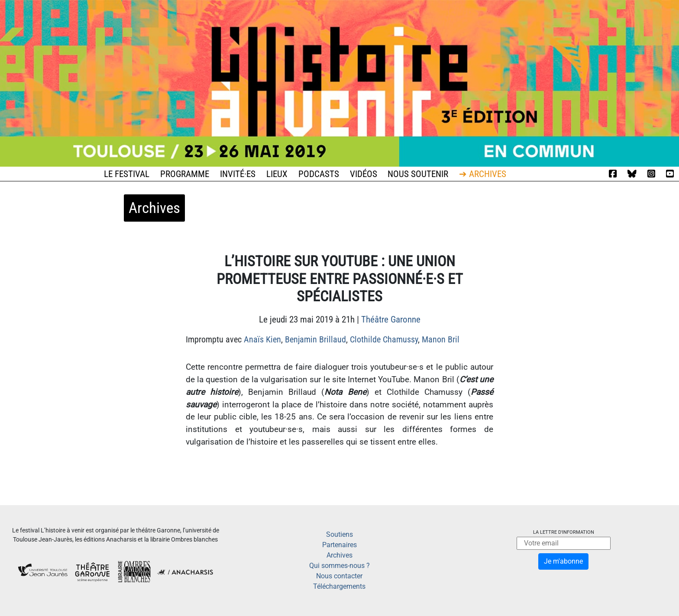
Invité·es (238, 174)
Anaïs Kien (262, 339)
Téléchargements (339, 586)
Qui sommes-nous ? (339, 566)
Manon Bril (441, 339)
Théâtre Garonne (391, 319)
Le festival (127, 174)
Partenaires (339, 545)
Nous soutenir (418, 174)
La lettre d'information (564, 532)
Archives (339, 555)
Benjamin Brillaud (315, 339)
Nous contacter (339, 576)
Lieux (277, 174)
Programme (185, 174)
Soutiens (339, 534)
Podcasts (319, 174)
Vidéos (364, 174)
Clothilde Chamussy (384, 339)
